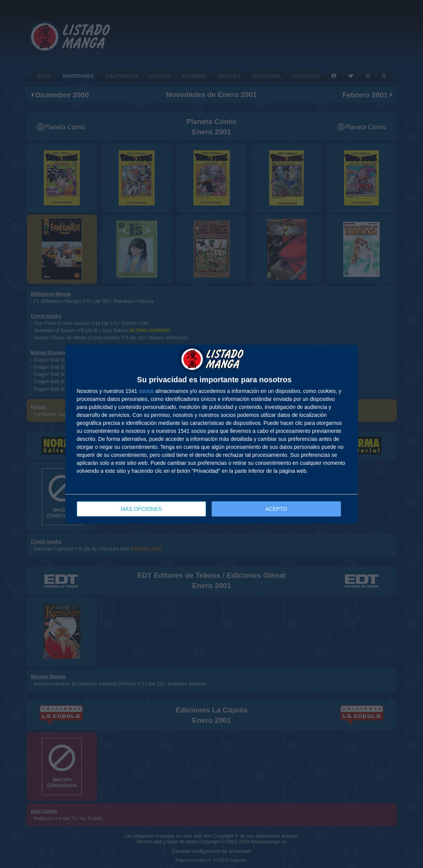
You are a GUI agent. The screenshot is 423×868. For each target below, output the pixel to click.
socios (146, 391)
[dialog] (212, 434)
